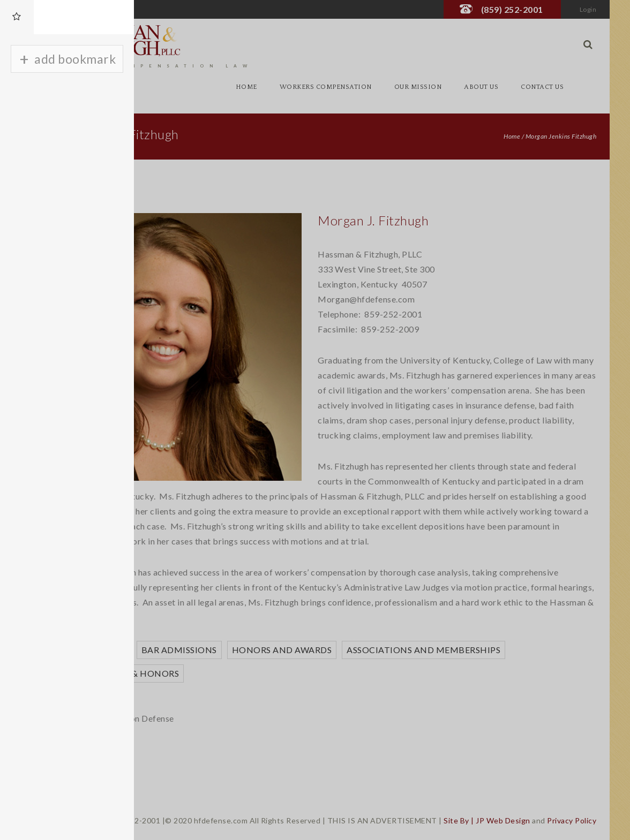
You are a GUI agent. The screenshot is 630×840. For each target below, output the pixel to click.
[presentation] (17, 17)
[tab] (17, 17)
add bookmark (75, 59)
